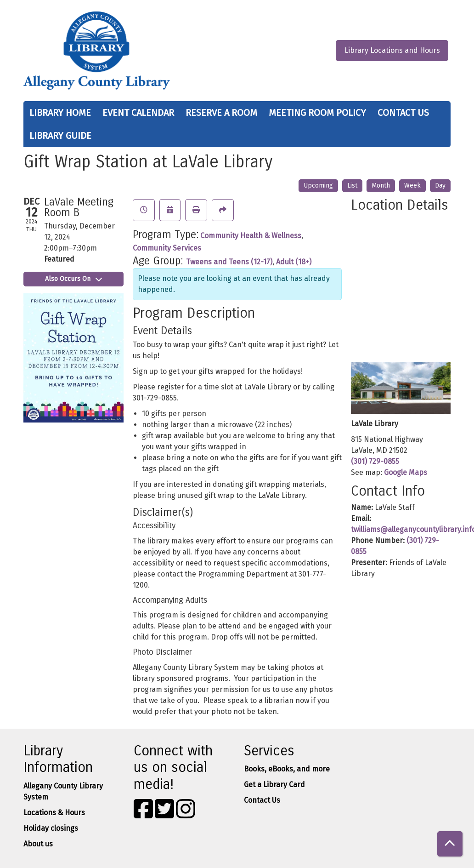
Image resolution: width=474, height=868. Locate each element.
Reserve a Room (221, 113)
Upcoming (318, 186)
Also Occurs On (73, 279)
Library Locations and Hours (392, 50)
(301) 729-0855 (375, 461)
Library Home (60, 113)
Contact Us (403, 113)
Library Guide (60, 136)
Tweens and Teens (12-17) (229, 262)
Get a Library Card (274, 785)
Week (412, 186)
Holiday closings (51, 828)
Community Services (167, 248)
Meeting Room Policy (317, 113)
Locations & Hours (54, 813)
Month (381, 186)
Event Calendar (138, 113)
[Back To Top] (450, 844)
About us (38, 844)
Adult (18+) (294, 262)
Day (440, 186)
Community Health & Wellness (251, 236)
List (352, 186)
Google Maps (406, 472)
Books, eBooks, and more (287, 769)
